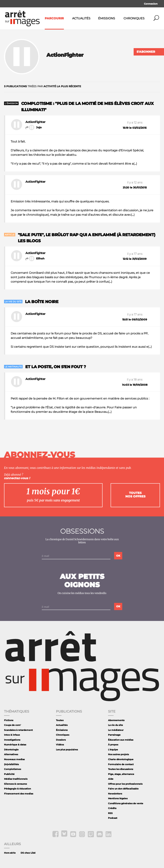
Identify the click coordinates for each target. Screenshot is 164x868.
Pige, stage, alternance (121, 774)
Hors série (10, 853)
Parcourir (54, 18)
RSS (110, 813)
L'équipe (113, 750)
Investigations (12, 740)
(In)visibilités (11, 764)
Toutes (60, 720)
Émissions (107, 18)
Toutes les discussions (121, 769)
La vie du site (115, 725)
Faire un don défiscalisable (123, 789)
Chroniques (134, 18)
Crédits (112, 808)
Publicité (9, 774)
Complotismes (13, 769)
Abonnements (116, 720)
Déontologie (11, 750)
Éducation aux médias (121, 740)
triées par (43, 86)
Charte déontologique (121, 759)
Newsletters (115, 794)
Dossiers (61, 740)
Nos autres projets (118, 754)
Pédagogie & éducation (17, 789)
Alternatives (11, 754)
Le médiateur (116, 730)
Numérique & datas (15, 745)
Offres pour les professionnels (125, 784)
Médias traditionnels (16, 779)
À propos (113, 745)
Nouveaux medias (14, 759)
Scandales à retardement (18, 730)
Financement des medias (19, 794)
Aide (111, 779)
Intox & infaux (12, 735)
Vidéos (60, 745)
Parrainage (114, 735)
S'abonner (146, 52)
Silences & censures (15, 784)
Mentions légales (118, 798)
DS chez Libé (28, 853)
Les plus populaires (67, 750)
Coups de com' (13, 725)
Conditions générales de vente (126, 803)
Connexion (151, 4)
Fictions (9, 720)
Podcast (113, 818)
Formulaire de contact (121, 764)
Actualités (81, 18)
